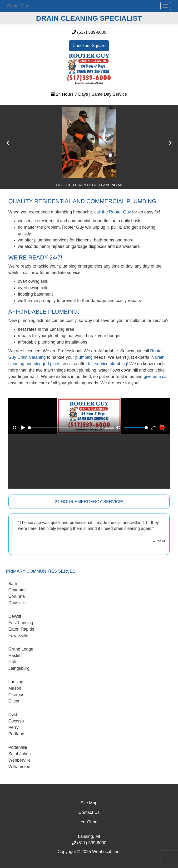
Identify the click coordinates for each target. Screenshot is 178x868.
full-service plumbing (108, 364)
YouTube (89, 822)
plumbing (84, 357)
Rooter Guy (18, 6)
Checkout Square (89, 46)
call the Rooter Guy (113, 212)
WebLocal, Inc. (106, 852)
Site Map (89, 803)
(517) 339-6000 (92, 32)
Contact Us (89, 812)
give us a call (156, 377)
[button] (8, 143)
